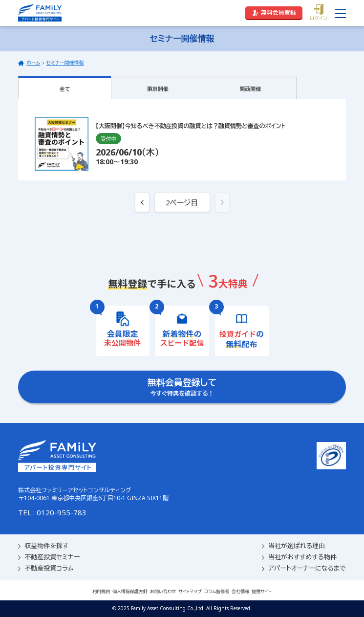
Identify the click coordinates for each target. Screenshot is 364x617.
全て (65, 89)
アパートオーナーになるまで (304, 568)
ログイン (319, 13)
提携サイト (262, 591)
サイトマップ (190, 591)
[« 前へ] (142, 202)
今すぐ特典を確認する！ (182, 387)
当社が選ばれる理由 (293, 546)
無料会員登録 (274, 12)
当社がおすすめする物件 (299, 557)
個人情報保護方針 (130, 591)
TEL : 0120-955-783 (52, 512)
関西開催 (250, 89)
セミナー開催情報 (65, 63)
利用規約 (101, 591)
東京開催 (158, 89)
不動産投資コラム (46, 568)
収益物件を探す (43, 546)
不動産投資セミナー (49, 557)
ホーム (33, 63)
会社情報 (240, 591)
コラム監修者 (217, 591)
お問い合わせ (163, 591)
